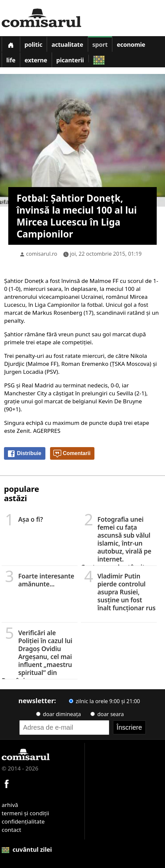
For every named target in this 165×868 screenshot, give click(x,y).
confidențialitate (23, 821)
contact (11, 830)
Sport (100, 44)
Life (11, 60)
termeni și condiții (25, 813)
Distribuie (24, 454)
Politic (33, 44)
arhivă (10, 805)
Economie (131, 44)
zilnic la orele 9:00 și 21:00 (104, 701)
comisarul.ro (42, 254)
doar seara (107, 714)
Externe (36, 60)
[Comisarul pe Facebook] (7, 783)
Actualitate (67, 44)
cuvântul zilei (27, 849)
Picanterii (70, 60)
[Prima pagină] (11, 44)
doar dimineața (58, 714)
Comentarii (72, 454)
